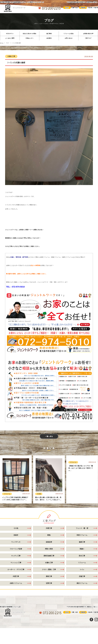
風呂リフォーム (82, 588)
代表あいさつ (29, 38)
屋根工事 (49, 581)
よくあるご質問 (10, 38)
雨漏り (82, 553)
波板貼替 (49, 547)
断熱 (49, 540)
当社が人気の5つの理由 (29, 34)
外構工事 (49, 533)
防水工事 (82, 560)
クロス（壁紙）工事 (49, 574)
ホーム (2, 43)
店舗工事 (82, 581)
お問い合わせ (69, 38)
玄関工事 (49, 588)
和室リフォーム (82, 540)
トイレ (82, 574)
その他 (39, 494)
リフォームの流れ (69, 34)
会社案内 (49, 38)
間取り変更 (49, 553)
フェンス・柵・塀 (82, 533)
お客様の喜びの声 (88, 34)
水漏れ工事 (11, 56)
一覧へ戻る (49, 436)
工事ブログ (88, 38)
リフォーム (7, 494)
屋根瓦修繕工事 (49, 560)
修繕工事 (82, 547)
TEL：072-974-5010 (15, 287)
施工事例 (49, 34)
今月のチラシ (10, 34)
